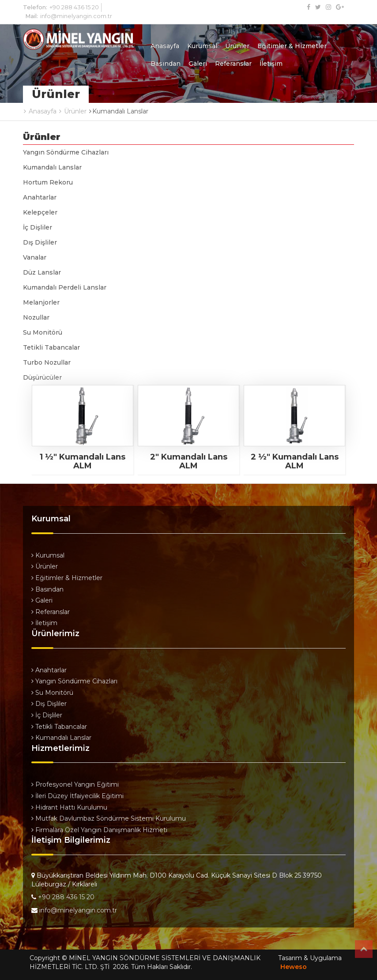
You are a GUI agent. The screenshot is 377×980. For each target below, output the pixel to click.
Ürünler (237, 46)
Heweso (294, 967)
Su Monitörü (43, 332)
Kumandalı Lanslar (52, 167)
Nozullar (36, 317)
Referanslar (233, 64)
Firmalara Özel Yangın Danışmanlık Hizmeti (99, 830)
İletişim (271, 64)
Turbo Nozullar (47, 362)
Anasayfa (165, 46)
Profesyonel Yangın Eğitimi (75, 784)
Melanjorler (41, 302)
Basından (166, 64)
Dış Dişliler (40, 242)
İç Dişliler (38, 227)
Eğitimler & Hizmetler (292, 46)
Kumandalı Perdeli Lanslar (65, 287)
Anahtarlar (40, 197)
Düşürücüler (42, 377)
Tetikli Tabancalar (51, 347)
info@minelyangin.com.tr (76, 16)
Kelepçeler (40, 212)
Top (364, 949)
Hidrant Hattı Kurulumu (69, 807)
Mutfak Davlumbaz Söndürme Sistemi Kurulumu (109, 818)
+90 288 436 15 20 (74, 7)
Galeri (198, 64)
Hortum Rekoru (48, 182)
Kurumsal (202, 46)
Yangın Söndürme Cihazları (66, 152)
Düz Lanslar (42, 272)
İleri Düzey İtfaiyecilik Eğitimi (77, 796)
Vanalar (35, 257)
